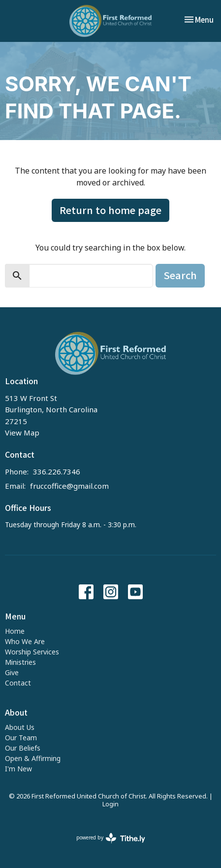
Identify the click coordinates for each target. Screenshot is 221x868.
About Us (20, 727)
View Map (22, 433)
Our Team (21, 738)
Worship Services (32, 652)
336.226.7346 (57, 471)
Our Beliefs (23, 748)
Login (110, 804)
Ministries (20, 662)
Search (180, 275)
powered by (111, 838)
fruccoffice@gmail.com (69, 486)
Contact (18, 683)
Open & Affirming (33, 758)
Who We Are (25, 641)
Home (15, 631)
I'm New (18, 769)
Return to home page (110, 210)
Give (12, 672)
